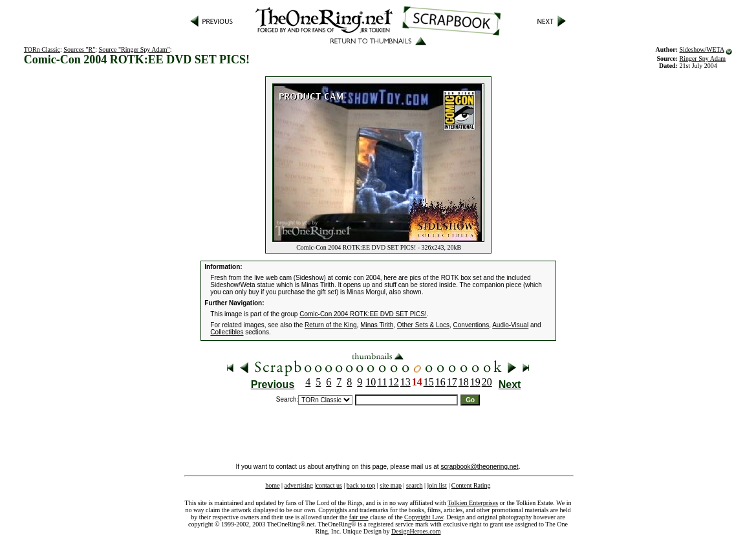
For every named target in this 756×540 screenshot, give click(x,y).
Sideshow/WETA (701, 49)
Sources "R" (79, 49)
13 (405, 382)
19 (475, 382)
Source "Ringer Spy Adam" (135, 49)
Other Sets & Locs (423, 325)
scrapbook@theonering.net (479, 467)
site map (391, 485)
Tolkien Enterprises (473, 503)
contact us (329, 485)
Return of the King (331, 325)
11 (382, 382)
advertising (299, 485)
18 (464, 382)
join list (437, 485)
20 (487, 382)
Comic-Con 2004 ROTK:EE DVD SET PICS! (363, 314)
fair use (359, 517)
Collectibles (227, 332)
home (272, 485)
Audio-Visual (510, 325)
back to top (361, 485)
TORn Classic (42, 49)
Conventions (471, 325)
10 (371, 382)
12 (394, 382)
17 (452, 382)
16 (440, 382)
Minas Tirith (377, 325)
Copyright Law (424, 517)
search (415, 485)
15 (429, 382)
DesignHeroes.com (416, 531)
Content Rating (471, 485)
